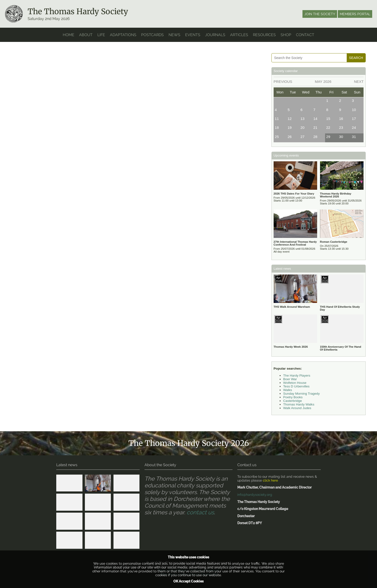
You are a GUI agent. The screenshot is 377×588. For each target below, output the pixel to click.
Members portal (355, 14)
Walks (288, 390)
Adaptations (123, 35)
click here (270, 480)
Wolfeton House (295, 383)
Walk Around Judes (297, 408)
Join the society (320, 14)
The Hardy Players (297, 376)
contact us (200, 512)
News (174, 35)
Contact (305, 35)
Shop (286, 35)
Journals (215, 35)
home (69, 35)
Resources (264, 35)
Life (101, 35)
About (86, 35)
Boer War (290, 379)
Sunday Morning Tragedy (302, 394)
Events (193, 35)
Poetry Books (293, 397)
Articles (239, 35)
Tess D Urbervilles (296, 386)
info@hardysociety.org (255, 495)
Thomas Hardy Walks (299, 404)
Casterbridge (293, 401)
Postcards (152, 35)
